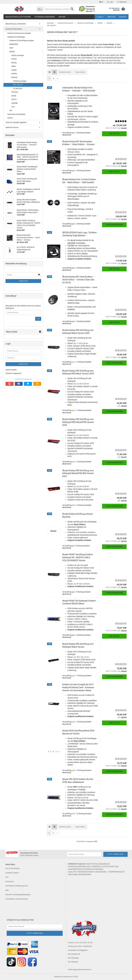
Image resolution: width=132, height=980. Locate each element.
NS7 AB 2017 (18, 85)
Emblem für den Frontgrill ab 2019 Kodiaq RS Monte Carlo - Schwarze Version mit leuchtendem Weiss (78, 687)
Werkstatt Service (12, 127)
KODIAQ (14, 77)
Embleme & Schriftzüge (16, 37)
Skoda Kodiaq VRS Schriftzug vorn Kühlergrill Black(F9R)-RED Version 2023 (78, 473)
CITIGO (14, 59)
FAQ (7, 877)
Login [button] (110, 2)
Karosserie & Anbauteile (16, 114)
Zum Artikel (114, 134)
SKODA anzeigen (18, 55)
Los (38, 319)
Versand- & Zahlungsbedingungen (18, 895)
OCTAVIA (15, 92)
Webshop (58, 977)
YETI (13, 107)
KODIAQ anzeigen (20, 81)
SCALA (14, 99)
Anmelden (23, 281)
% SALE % (100, 17)
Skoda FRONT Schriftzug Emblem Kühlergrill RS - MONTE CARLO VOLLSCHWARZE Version (78, 557)
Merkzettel (122, 2)
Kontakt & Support (12, 873)
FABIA (14, 66)
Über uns (111, 17)
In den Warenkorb (114, 225)
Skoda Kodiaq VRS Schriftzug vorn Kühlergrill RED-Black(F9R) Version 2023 (78, 422)
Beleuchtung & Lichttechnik (18, 17)
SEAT (11, 48)
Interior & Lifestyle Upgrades (16, 122)
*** (94, 11)
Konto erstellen (11, 370)
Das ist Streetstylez (13, 868)
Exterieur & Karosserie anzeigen (19, 33)
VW (11, 110)
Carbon (10, 118)
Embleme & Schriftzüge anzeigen (22, 41)
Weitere (62, 17)
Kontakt (123, 17)
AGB (7, 890)
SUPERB (14, 103)
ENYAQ (14, 63)
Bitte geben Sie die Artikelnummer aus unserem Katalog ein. (23, 307)
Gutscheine (10, 881)
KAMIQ (14, 70)
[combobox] (65, 72)
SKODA (12, 52)
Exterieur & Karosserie (45, 17)
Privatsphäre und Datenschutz (17, 899)
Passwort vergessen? (13, 373)
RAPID (14, 96)
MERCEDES (14, 44)
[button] (101, 2)
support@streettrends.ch (82, 969)
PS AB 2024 (18, 88)
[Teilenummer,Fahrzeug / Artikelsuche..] (40, 9)
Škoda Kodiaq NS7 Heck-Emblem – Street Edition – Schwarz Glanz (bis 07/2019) (78, 280)
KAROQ (14, 74)
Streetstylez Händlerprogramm (17, 886)
